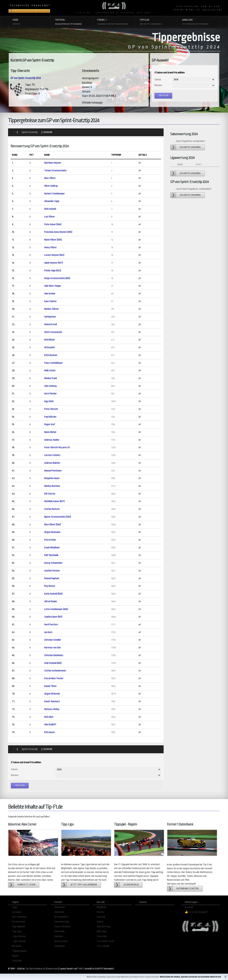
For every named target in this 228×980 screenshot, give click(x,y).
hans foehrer (50, 301)
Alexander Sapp (52, 201)
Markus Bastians (52, 486)
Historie (100, 912)
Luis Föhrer (50, 217)
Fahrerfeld (59, 931)
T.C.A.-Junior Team (105, 941)
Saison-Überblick (62, 927)
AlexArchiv (59, 912)
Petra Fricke (50, 540)
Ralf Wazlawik (51, 555)
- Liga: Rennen (19, 936)
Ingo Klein (49, 401)
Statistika (17, 961)
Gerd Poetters (51, 625)
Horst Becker (50, 394)
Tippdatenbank (19, 951)
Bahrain (48, 132)
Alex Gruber (50, 294)
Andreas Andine (52, 440)
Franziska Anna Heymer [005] (58, 232)
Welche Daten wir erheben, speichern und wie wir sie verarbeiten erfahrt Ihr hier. (191, 977)
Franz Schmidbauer (53, 363)
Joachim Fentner (52, 571)
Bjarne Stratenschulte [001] (58, 517)
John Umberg (50, 386)
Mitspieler (17, 946)
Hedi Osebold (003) (53, 663)
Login (15, 907)
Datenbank (60, 946)
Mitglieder (102, 907)
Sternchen (102, 936)
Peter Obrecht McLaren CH (57, 447)
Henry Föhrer (50, 248)
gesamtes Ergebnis (190, 147)
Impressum (53, 969)
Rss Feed (189, 907)
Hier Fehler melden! (31, 11)
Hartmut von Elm (52, 648)
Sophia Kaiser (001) (53, 617)
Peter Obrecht (51, 409)
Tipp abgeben (19, 927)
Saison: (158, 80)
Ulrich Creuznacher (53, 332)
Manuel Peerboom (53, 471)
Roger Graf (50, 424)
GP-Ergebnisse (61, 917)
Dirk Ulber (49, 717)
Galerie (100, 922)
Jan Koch (48, 632)
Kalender (59, 936)
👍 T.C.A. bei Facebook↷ (197, 912)
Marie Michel (50, 432)
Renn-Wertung (19, 917)
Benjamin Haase (52, 478)
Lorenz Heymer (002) (54, 255)
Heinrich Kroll (51, 324)
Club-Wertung (104, 927)
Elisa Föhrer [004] (52, 525)
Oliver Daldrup (51, 186)
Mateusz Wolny (52, 709)
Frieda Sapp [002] (53, 271)
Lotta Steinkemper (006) (56, 609)
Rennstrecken (61, 941)
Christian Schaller (53, 640)
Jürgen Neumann (52, 532)
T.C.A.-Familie (103, 946)
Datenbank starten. (188, 889)
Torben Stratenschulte (55, 171)
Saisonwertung (62, 922)
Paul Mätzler (50, 417)
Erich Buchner (51, 355)
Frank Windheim (52, 548)
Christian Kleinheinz (54, 655)
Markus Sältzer (52, 309)
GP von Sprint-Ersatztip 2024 (26, 78)
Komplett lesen (26, 885)
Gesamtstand (18, 922)
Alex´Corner (60, 907)
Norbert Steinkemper (54, 194)
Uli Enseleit (50, 348)
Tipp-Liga (17, 931)
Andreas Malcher (52, 463)
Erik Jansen (49, 732)
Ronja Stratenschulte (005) (57, 278)
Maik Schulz (50, 371)
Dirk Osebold (50, 209)
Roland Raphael (52, 578)
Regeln (15, 956)
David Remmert (52, 702)
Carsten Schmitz (52, 455)
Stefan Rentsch (52, 509)
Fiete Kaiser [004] (53, 224)
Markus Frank (51, 378)
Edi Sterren (50, 494)
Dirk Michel (49, 340)
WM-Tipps (102, 931)
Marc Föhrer (50, 178)
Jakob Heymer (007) (54, 263)
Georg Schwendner (53, 563)
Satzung (101, 917)
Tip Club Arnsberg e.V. (35, 969)
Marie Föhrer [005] (53, 240)
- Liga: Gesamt (19, 941)
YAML (81, 969)
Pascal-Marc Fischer (54, 678)
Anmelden (17, 912)
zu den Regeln (131, 885)
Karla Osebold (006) (53, 594)
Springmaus (50, 317)
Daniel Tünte (50, 686)
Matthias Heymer (53, 163)
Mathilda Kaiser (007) (54, 501)
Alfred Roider (51, 602)
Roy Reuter (50, 586)
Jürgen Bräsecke (52, 694)
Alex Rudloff (50, 725)
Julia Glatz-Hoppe (53, 286)
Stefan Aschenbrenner (55, 671)
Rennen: (158, 85)
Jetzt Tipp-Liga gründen (84, 885)
